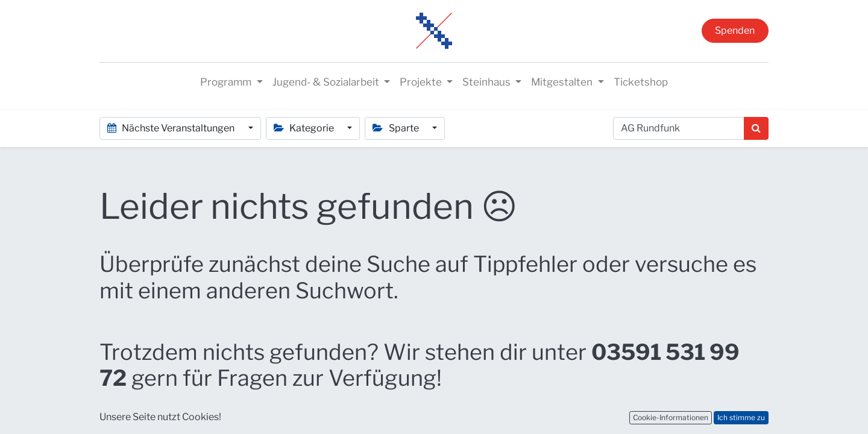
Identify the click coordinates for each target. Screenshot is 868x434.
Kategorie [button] (305, 128)
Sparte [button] (396, 128)
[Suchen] (756, 128)
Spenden (735, 30)
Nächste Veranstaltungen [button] (172, 128)
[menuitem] (641, 83)
